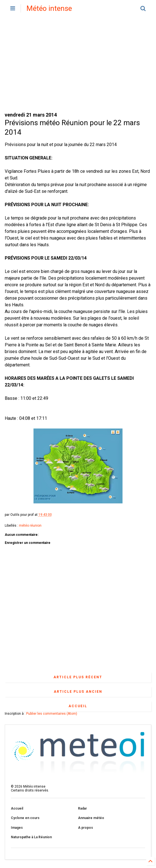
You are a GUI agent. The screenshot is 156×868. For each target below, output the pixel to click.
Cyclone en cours (25, 818)
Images (17, 828)
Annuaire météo (91, 818)
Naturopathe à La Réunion (31, 837)
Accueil (78, 706)
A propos (86, 828)
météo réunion (30, 526)
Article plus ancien (78, 692)
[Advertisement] (78, 64)
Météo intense (49, 8)
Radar (82, 808)
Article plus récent (78, 677)
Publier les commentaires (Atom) (52, 714)
